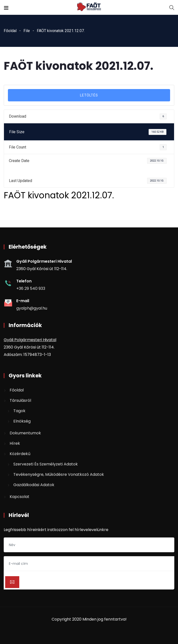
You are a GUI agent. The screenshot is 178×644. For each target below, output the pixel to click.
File (27, 31)
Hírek (15, 443)
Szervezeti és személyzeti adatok (46, 464)
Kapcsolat (20, 497)
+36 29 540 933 (31, 288)
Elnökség (22, 421)
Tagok (19, 411)
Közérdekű (20, 454)
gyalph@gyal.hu (32, 308)
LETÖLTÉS (89, 95)
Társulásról (20, 400)
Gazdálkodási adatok (34, 485)
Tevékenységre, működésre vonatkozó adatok (59, 474)
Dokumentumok (25, 433)
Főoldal (10, 31)
